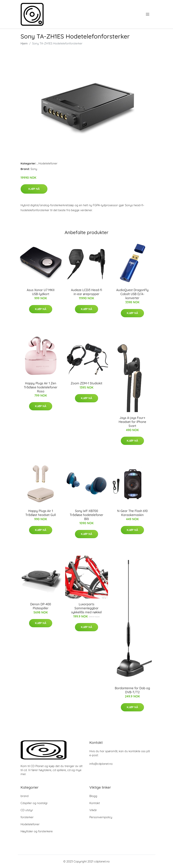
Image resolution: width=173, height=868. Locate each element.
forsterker (27, 817)
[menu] (148, 14)
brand (25, 796)
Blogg (93, 796)
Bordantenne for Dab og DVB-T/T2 (132, 690)
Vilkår (93, 810)
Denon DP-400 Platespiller (41, 606)
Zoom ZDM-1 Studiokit (86, 383)
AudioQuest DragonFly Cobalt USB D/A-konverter (132, 294)
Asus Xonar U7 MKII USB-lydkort (41, 292)
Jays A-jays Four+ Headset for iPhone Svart (132, 422)
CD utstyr (27, 810)
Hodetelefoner (48, 163)
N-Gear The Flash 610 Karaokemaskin (132, 513)
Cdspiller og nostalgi (34, 803)
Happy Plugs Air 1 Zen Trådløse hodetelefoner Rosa (41, 387)
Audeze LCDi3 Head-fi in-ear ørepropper (86, 292)
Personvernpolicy (101, 817)
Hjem (24, 43)
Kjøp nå (34, 189)
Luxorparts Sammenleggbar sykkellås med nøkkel (87, 608)
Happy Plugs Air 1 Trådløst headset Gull (41, 513)
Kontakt (95, 803)
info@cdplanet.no (101, 764)
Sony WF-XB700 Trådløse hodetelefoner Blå (87, 515)
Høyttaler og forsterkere (37, 831)
